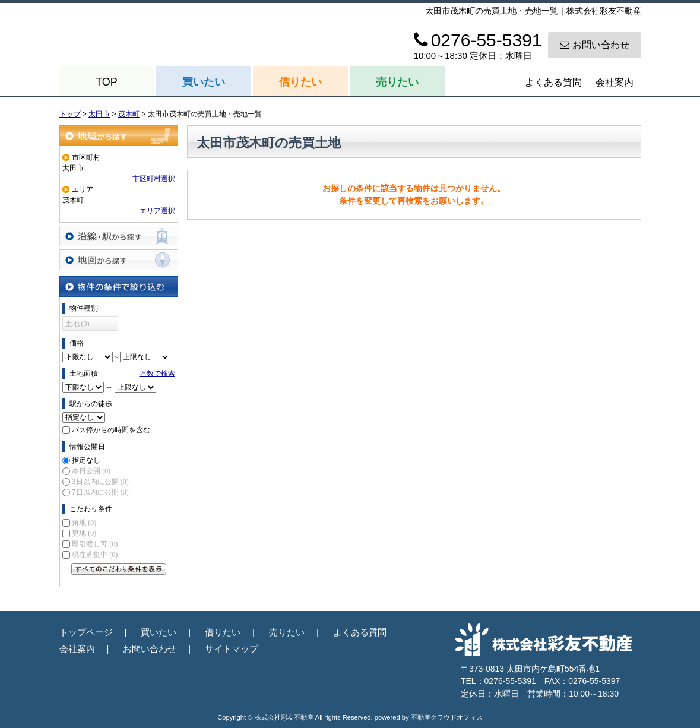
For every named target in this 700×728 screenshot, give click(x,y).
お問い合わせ (595, 45)
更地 (84, 533)
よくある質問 (553, 82)
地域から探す (119, 136)
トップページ (86, 632)
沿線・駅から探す (119, 236)
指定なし (86, 460)
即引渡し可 (95, 544)
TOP (107, 82)
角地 (84, 523)
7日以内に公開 (100, 492)
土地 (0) (77, 324)
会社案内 (615, 82)
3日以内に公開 (100, 482)
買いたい (204, 82)
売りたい (397, 82)
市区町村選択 (154, 179)
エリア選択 (157, 211)
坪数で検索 (157, 374)
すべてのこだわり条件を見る (119, 569)
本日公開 (91, 471)
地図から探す (119, 260)
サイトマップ (232, 649)
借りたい (300, 82)
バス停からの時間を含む (111, 430)
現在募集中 (95, 555)
